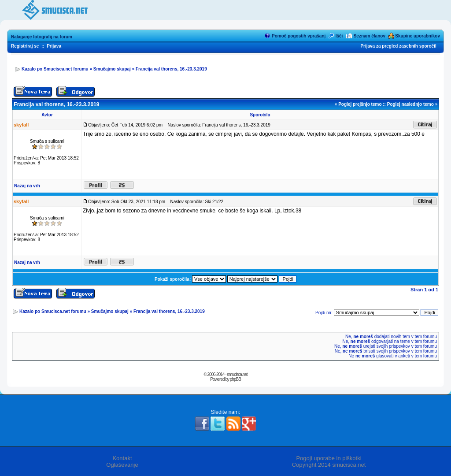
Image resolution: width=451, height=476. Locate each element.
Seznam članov (370, 36)
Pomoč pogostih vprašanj (299, 36)
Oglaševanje (122, 465)
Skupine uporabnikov (418, 36)
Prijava (54, 46)
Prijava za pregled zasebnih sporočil (398, 46)
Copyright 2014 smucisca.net (329, 465)
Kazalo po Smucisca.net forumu (55, 69)
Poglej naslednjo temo (410, 104)
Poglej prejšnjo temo (360, 104)
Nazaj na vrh (27, 186)
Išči (339, 36)
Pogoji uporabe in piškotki (329, 458)
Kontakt (122, 458)
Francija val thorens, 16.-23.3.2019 (171, 69)
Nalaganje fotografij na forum (42, 37)
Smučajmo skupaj (112, 69)
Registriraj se (25, 46)
